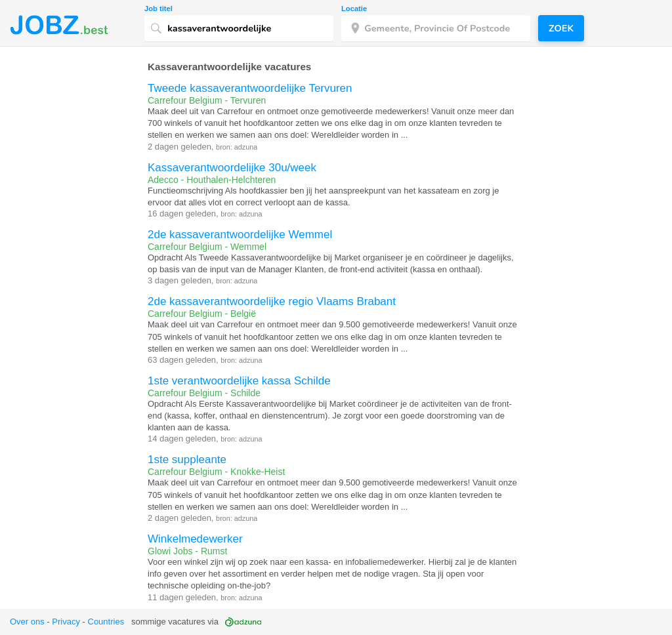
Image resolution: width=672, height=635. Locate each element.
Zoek (561, 28)
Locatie (354, 9)
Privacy (66, 622)
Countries (106, 622)
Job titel (158, 9)
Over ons (27, 622)
